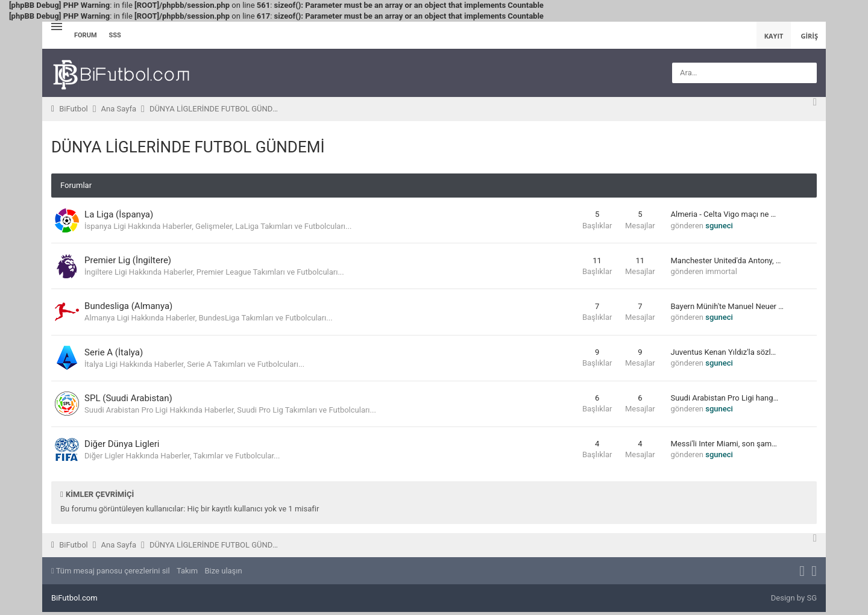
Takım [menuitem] (187, 573)
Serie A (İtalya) (117, 354)
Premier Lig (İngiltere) (131, 261)
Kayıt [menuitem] (774, 36)
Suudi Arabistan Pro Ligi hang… (725, 400)
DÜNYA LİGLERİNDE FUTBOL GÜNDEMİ (188, 147)
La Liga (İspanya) (122, 214)
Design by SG (794, 600)
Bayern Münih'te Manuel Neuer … (727, 307)
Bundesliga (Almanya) (131, 307)
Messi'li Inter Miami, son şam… (724, 447)
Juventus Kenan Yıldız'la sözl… (724, 354)
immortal (721, 272)
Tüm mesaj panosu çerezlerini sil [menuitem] (111, 573)
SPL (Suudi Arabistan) (131, 400)
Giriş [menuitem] (809, 36)
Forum (86, 35)
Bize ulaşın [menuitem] (223, 573)
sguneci (719, 226)
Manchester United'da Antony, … (726, 261)
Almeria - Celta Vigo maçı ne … (724, 215)
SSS (115, 35)
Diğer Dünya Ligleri (125, 446)
